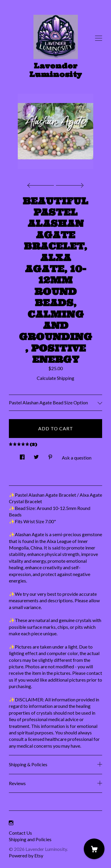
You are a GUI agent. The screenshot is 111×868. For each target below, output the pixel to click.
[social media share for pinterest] (50, 455)
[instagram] (11, 823)
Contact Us (20, 833)
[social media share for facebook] (22, 455)
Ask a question (77, 458)
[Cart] (94, 849)
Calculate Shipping (55, 378)
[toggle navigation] (99, 38)
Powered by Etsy (26, 855)
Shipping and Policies (30, 839)
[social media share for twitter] (36, 455)
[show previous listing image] (42, 184)
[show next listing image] (69, 184)
